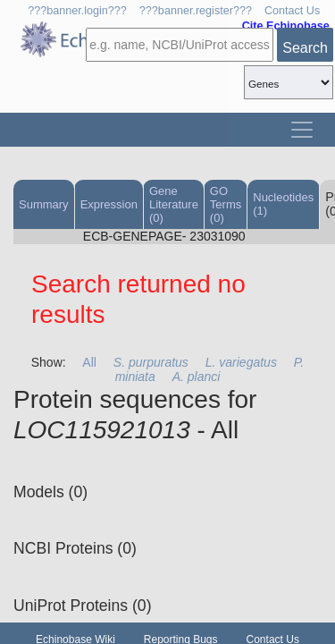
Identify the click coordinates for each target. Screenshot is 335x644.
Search (305, 48)
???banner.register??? (196, 11)
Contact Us (292, 11)
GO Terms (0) (226, 204)
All (89, 362)
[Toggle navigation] (302, 130)
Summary (44, 204)
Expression (109, 204)
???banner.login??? (77, 11)
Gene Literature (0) (174, 204)
